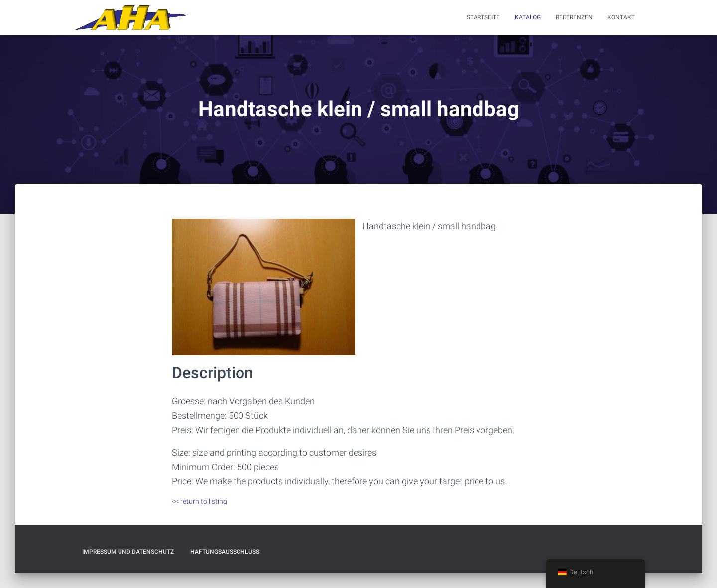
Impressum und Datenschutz (128, 552)
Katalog (528, 17)
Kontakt (621, 17)
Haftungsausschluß (225, 552)
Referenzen (574, 17)
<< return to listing (199, 501)
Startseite (483, 17)
